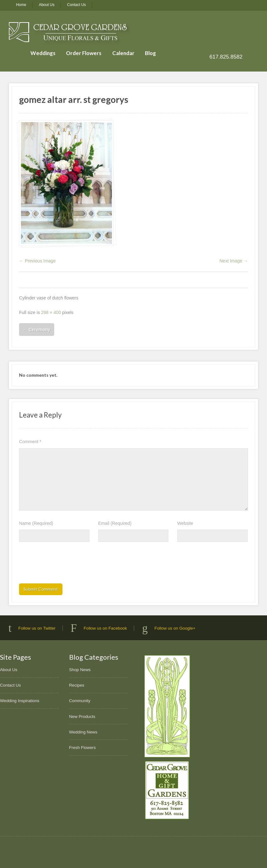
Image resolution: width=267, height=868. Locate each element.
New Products (82, 717)
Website (185, 523)
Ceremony (36, 330)
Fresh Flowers (82, 748)
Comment (30, 442)
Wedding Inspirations (20, 701)
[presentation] (67, 565)
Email (115, 523)
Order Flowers (84, 53)
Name (36, 523)
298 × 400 (51, 312)
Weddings (43, 53)
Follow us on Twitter (37, 628)
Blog (150, 53)
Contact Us (77, 5)
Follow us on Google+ (175, 628)
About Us (46, 5)
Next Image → (234, 261)
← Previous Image (37, 261)
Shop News (80, 670)
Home (21, 5)
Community (80, 701)
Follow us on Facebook (105, 628)
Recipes (77, 685)
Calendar (123, 53)
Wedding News (83, 732)
